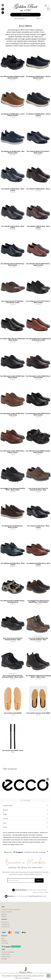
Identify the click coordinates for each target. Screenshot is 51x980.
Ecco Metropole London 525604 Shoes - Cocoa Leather (38, 377)
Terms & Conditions (23, 978)
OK (48, 976)
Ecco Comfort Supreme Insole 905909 (38, 713)
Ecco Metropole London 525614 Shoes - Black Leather (38, 414)
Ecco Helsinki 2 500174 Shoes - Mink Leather (38, 227)
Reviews (4, 941)
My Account (5, 922)
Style (5, 814)
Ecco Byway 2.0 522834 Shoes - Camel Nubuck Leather (13, 115)
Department (8, 805)
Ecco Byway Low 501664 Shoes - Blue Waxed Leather (13, 152)
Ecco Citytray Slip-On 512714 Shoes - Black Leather (38, 152)
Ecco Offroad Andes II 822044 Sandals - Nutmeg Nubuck (13, 601)
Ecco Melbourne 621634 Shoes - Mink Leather (38, 564)
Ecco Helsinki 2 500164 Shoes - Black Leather (13, 190)
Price (5, 827)
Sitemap (4, 959)
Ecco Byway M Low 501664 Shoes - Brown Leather (13, 527)
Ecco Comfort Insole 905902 (13, 713)
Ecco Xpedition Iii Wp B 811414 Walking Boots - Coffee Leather (38, 676)
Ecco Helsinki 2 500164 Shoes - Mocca (38, 189)
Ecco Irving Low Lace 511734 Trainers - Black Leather (38, 302)
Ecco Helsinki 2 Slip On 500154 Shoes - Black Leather (13, 264)
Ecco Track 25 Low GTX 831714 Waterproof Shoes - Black (13, 639)
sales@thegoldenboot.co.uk (37, 896)
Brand (5, 810)
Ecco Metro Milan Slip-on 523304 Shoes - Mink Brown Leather (38, 339)
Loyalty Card (5, 924)
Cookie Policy (6, 954)
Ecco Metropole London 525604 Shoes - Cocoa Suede (13, 414)
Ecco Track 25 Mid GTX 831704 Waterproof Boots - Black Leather (13, 676)
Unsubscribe (6, 927)
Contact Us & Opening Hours (11, 909)
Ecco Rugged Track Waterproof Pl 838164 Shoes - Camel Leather (38, 601)
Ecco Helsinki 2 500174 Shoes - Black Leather (13, 227)
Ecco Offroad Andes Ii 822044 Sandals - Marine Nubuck (13, 77)
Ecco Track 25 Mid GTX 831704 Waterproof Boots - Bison (38, 639)
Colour (6, 819)
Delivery (4, 914)
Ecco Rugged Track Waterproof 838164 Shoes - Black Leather (13, 489)
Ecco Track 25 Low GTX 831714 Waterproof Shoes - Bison (38, 489)
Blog (3, 938)
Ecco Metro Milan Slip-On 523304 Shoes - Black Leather (13, 339)
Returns (4, 916)
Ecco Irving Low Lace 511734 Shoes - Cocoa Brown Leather (13, 302)
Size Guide (5, 943)
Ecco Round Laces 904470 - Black (13, 750)
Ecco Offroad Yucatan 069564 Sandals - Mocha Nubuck (38, 452)
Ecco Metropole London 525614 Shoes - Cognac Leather (13, 452)
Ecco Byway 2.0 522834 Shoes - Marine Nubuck (38, 115)
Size (5, 823)
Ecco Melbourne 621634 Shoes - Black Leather (13, 564)
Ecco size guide (26, 800)
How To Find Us (7, 912)
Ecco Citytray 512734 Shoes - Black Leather (38, 527)
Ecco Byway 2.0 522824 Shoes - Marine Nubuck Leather (38, 77)
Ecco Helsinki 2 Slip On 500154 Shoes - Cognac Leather (38, 264)
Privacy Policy (6, 957)
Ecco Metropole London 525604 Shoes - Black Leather (13, 377)
